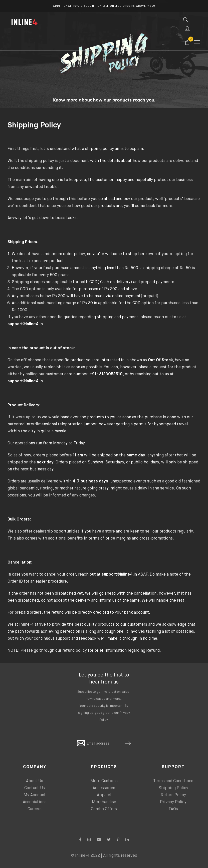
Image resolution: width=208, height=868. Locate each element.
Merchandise (104, 802)
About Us (35, 781)
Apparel (104, 795)
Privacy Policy (173, 802)
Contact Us (35, 788)
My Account (35, 795)
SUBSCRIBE (126, 743)
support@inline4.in (120, 575)
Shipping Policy (173, 788)
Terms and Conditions (173, 781)
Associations (35, 802)
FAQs (173, 809)
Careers (35, 809)
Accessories (104, 788)
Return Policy (173, 795)
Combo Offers (104, 809)
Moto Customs (104, 781)
